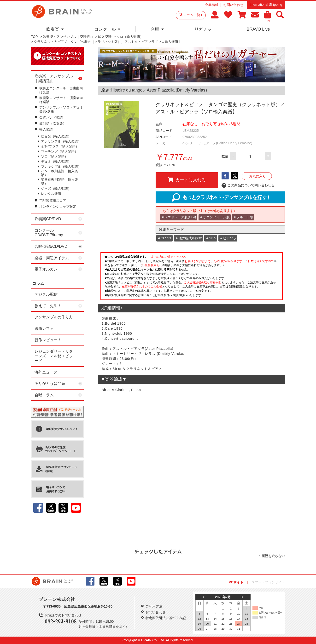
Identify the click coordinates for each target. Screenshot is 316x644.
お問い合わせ (233, 5)
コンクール (107, 29)
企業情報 (212, 5)
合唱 (157, 29)
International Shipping (266, 5)
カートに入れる (187, 180)
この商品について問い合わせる (248, 185)
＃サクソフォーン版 (215, 217)
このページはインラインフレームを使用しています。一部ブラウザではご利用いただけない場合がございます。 (192, 277)
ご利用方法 (154, 606)
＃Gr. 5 (211, 238)
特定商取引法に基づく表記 (166, 618)
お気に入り (257, 176)
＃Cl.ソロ (164, 238)
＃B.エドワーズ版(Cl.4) (178, 217)
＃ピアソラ (228, 238)
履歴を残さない (273, 556)
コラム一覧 (193, 15)
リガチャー (205, 29)
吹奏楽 (55, 29)
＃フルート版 (243, 217)
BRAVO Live (258, 29)
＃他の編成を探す (188, 238)
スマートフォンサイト (268, 582)
